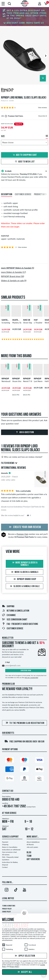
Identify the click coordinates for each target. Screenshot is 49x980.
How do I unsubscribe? (31, 678)
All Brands (30, 844)
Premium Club (22, 534)
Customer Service (13, 629)
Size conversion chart (15, 620)
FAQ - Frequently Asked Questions (20, 624)
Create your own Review (25, 527)
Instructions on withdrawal (11, 850)
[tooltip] (46, 116)
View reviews (42, 108)
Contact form (31, 807)
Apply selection (25, 956)
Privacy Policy (7, 909)
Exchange (9, 615)
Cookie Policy (6, 912)
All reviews (6, 855)
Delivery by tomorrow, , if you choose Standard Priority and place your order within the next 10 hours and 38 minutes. (24, 175)
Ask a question (24, 432)
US (47, 136)
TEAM (29, 856)
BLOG (29, 853)
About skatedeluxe (33, 842)
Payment (5, 842)
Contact (5, 867)
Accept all (25, 972)
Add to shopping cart (25, 155)
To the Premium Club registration (25, 723)
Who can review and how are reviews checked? (22, 457)
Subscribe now (26, 671)
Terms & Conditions (9, 906)
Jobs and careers (32, 847)
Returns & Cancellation (16, 611)
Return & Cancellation (10, 847)
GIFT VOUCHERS (33, 859)
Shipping (8, 607)
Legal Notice (8, 898)
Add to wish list (24, 162)
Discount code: (25, 23)
